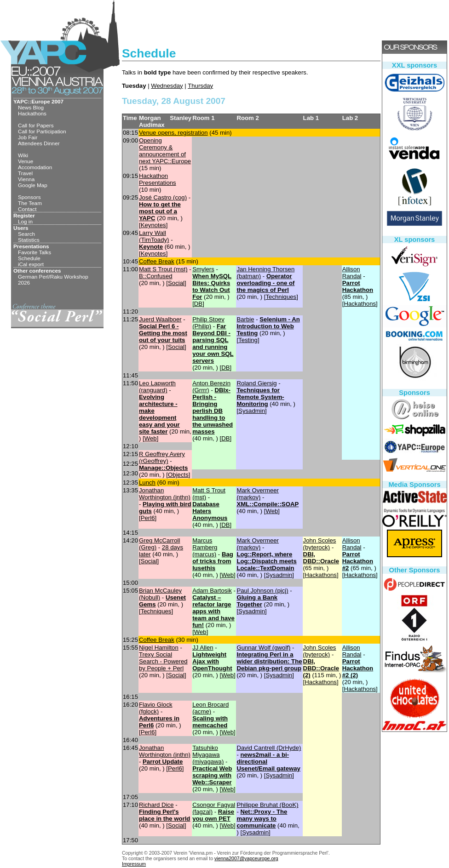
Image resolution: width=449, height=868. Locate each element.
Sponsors (29, 197)
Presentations (31, 246)
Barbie (245, 319)
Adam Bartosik (212, 591)
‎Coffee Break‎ (157, 261)
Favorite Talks (35, 252)
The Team (30, 203)
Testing (248, 340)
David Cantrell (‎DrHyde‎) (269, 748)
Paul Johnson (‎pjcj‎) (262, 591)
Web (151, 438)
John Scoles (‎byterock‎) (320, 544)
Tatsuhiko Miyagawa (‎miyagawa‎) (208, 755)
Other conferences (37, 271)
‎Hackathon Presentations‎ (158, 179)
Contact (27, 209)
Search (26, 234)
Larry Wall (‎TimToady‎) (154, 236)
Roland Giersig (256, 383)
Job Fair (28, 137)
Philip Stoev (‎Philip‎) (208, 323)
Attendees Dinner (39, 143)
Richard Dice (156, 805)
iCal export (31, 264)
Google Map (33, 185)
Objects (178, 475)
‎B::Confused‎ (156, 276)
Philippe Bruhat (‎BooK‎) (267, 805)
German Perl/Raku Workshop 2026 (53, 280)
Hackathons (32, 113)
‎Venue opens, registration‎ (173, 133)
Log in (25, 221)
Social (176, 283)
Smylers (203, 269)
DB (198, 304)
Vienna (26, 179)
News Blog (31, 107)
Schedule (29, 258)
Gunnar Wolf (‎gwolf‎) (263, 648)
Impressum (134, 864)
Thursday (200, 86)
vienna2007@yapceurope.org (246, 858)
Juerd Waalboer (160, 319)
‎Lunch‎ (147, 483)
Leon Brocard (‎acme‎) (210, 708)
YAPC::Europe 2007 (38, 101)
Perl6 (148, 518)
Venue (26, 161)
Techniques (281, 297)
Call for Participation (42, 131)
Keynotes (153, 225)
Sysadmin (252, 411)
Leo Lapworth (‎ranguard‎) (157, 387)
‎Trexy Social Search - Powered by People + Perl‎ (163, 661)
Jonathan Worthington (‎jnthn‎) (165, 494)
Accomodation (35, 167)
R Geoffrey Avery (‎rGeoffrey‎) (162, 457)
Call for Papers (36, 125)
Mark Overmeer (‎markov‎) (258, 494)
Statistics (29, 240)
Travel (25, 173)
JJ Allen (203, 648)
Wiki (23, 155)
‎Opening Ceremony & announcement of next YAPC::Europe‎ (165, 151)
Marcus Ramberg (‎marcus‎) (205, 547)
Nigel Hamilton (159, 648)
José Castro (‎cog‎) (163, 197)
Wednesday (167, 86)
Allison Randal (352, 273)
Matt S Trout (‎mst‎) (163, 269)
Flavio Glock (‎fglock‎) (156, 708)
